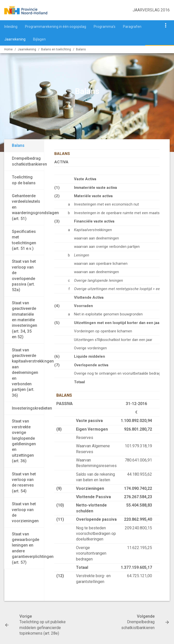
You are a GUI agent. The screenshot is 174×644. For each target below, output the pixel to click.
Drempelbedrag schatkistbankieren (28, 161)
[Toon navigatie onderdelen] (166, 25)
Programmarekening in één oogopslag (56, 27)
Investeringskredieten (28, 408)
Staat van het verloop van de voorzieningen (25, 512)
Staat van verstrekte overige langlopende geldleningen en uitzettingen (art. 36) (24, 441)
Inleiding (11, 27)
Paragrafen (132, 27)
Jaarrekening (15, 39)
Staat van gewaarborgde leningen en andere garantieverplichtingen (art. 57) (28, 548)
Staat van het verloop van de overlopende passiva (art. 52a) (24, 276)
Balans (81, 49)
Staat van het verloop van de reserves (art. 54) (24, 482)
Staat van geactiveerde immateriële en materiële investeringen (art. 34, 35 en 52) (24, 320)
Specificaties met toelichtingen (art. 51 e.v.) (24, 240)
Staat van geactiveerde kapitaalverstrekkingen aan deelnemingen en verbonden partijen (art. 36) (28, 373)
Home (8, 49)
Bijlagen (39, 39)
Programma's (105, 27)
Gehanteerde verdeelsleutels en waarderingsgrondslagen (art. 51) (28, 207)
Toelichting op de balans (24, 180)
